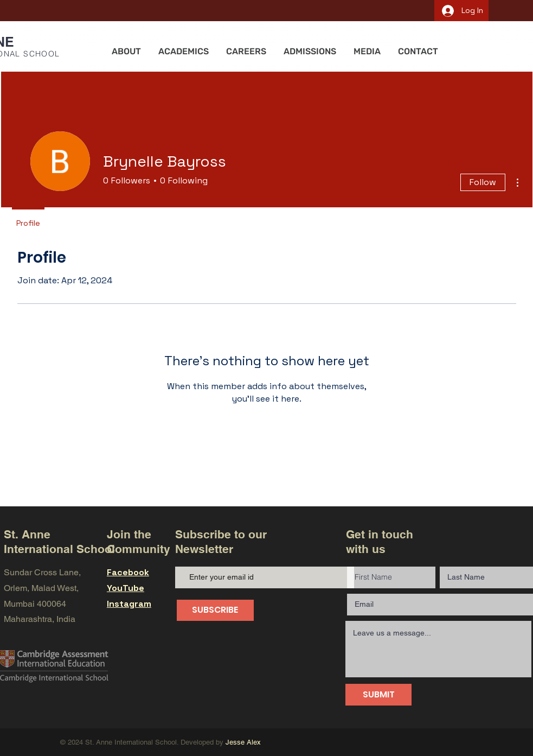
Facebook (128, 572)
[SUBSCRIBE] (215, 610)
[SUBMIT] (378, 695)
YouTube (126, 588)
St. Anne (27, 534)
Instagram (129, 604)
